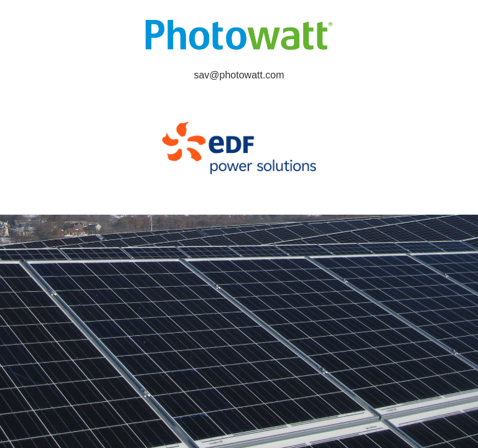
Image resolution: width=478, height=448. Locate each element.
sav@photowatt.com (239, 75)
